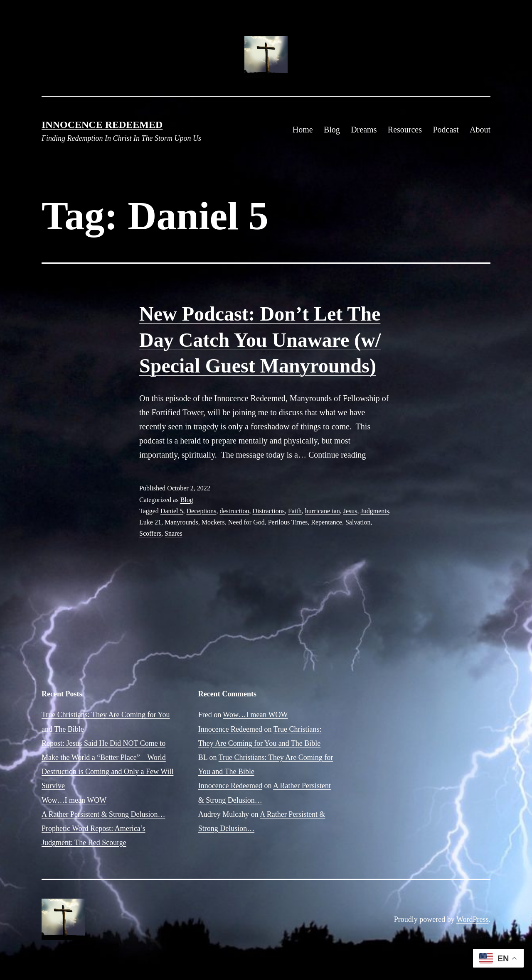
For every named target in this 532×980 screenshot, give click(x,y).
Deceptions (202, 511)
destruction (235, 511)
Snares (174, 533)
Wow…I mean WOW (74, 800)
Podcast (446, 130)
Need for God (246, 522)
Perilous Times (288, 522)
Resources (405, 130)
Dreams (364, 130)
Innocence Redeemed (102, 125)
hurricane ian (323, 511)
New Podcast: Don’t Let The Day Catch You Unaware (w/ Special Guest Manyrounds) (260, 340)
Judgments (375, 511)
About (480, 130)
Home (303, 130)
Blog (332, 130)
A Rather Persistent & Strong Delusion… (103, 814)
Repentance (326, 522)
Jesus (350, 511)
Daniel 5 (172, 511)
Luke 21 (150, 522)
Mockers (213, 522)
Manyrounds (181, 522)
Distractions (269, 511)
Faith (295, 511)
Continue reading (337, 455)
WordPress (473, 919)
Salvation (358, 522)
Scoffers (150, 533)
